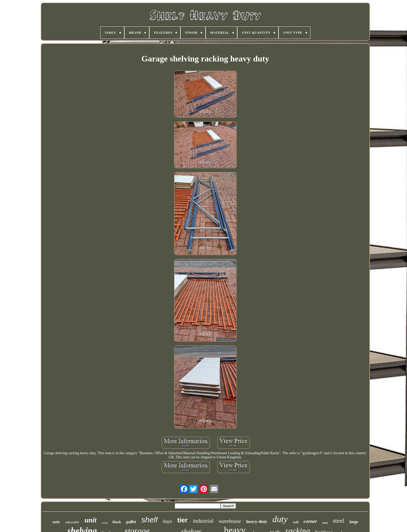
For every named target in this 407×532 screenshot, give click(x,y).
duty (280, 519)
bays (168, 521)
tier (182, 520)
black (117, 522)
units (56, 522)
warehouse (230, 521)
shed (325, 523)
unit (90, 520)
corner (310, 521)
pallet (131, 522)
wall (296, 522)
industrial (203, 521)
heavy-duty (257, 521)
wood (105, 523)
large (354, 522)
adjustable (72, 522)
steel (338, 521)
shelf (149, 520)
